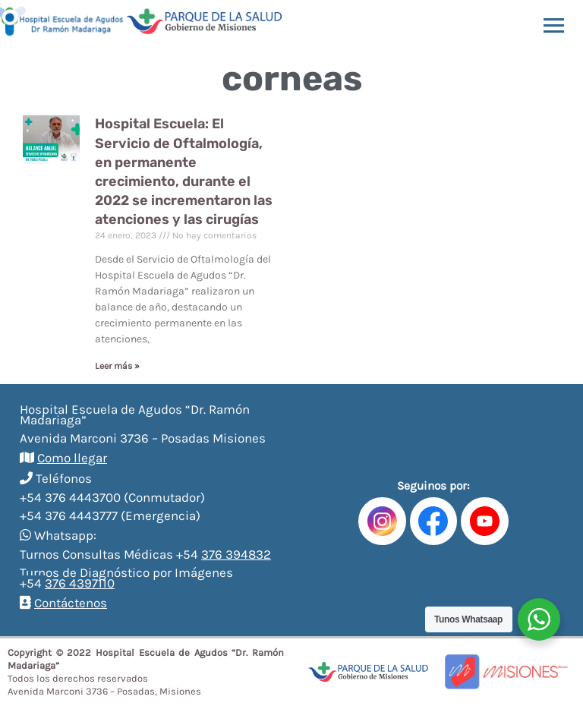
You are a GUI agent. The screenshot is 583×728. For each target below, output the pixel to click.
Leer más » (117, 366)
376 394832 (236, 554)
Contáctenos (71, 603)
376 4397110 (80, 583)
